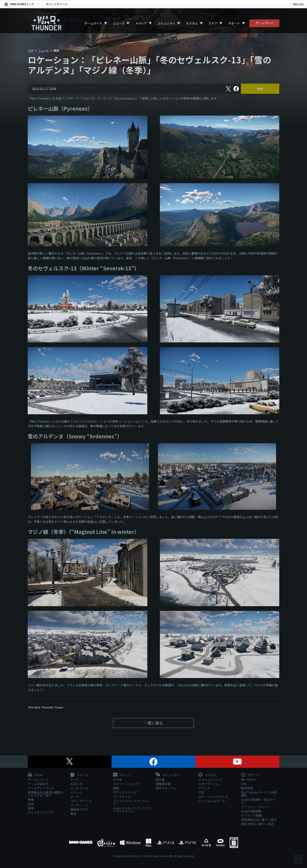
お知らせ (76, 784)
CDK (201, 792)
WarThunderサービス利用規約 (259, 794)
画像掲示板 (163, 784)
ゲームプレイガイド (41, 788)
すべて (75, 780)
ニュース (119, 23)
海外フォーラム (166, 788)
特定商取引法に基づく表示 (259, 820)
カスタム (192, 23)
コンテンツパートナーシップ (131, 802)
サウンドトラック (125, 792)
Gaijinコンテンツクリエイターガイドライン (132, 810)
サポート (234, 23)
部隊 (31, 808)
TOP (31, 50)
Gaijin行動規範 (251, 811)
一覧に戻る (153, 723)
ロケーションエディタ (213, 797)
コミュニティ (166, 23)
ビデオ (117, 780)
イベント (76, 792)
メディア (141, 23)
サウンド (204, 788)
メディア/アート (81, 801)
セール (75, 797)
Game (35, 775)
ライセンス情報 (251, 815)
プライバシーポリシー (256, 807)
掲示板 (160, 780)
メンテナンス (79, 788)
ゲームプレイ (264, 23)
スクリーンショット (126, 784)
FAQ (244, 784)
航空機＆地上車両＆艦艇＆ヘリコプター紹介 (46, 794)
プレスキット (122, 797)
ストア (213, 23)
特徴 (31, 800)
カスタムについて (210, 780)
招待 (31, 804)
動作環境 (247, 788)
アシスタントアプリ (41, 812)
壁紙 (116, 788)
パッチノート (79, 805)
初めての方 (298, 4)
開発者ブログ (79, 809)
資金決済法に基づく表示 (257, 824)
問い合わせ (248, 780)
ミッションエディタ (212, 801)
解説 (260, 89)
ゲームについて (38, 780)
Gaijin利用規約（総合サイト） (258, 801)
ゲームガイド (93, 23)
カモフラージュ (209, 784)
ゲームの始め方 (38, 784)
